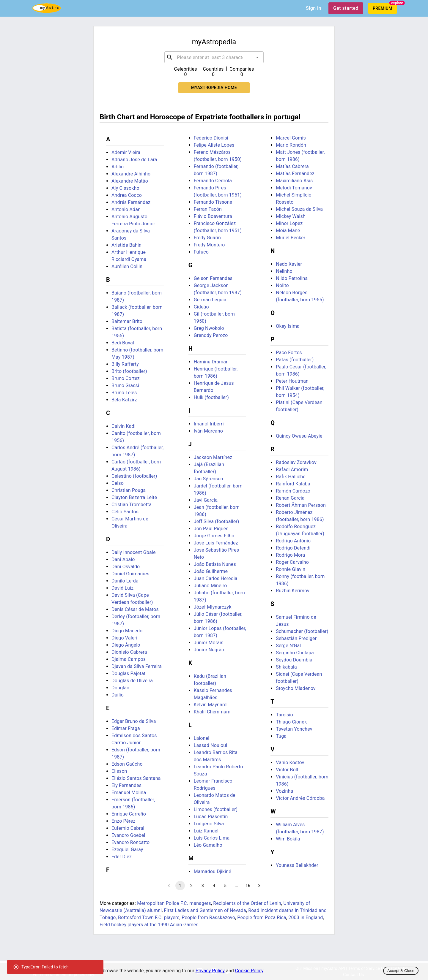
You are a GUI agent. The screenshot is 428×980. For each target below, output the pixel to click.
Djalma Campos (129, 659)
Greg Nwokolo (209, 328)
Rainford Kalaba (293, 484)
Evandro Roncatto (130, 842)
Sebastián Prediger (296, 638)
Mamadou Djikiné (213, 871)
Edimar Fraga (126, 728)
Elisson (119, 771)
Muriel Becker (291, 238)
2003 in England (306, 918)
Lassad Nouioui (211, 745)
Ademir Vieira (126, 152)
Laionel (202, 738)
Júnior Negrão (209, 650)
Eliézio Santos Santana (136, 778)
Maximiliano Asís (294, 181)
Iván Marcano (208, 431)
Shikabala (286, 667)
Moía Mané (288, 231)
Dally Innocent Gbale (134, 552)
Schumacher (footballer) (302, 631)
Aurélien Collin (127, 266)
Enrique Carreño (129, 814)
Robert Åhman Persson (301, 505)
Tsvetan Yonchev (294, 729)
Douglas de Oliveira (132, 681)
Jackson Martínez (213, 457)
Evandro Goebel (128, 835)
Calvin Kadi (123, 426)
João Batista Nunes (215, 564)
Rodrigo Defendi (293, 548)
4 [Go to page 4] (214, 886)
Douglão (120, 688)
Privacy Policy (210, 971)
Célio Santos (125, 512)
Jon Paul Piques (211, 529)
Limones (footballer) (216, 809)
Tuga (281, 736)
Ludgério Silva (209, 824)
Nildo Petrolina (292, 278)
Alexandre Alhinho (131, 174)
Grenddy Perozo (211, 335)
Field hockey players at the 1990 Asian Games (149, 925)
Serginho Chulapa (295, 653)
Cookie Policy (249, 971)
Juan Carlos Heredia (216, 578)
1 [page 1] (180, 886)
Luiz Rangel (206, 831)
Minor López (289, 223)
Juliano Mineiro (210, 586)
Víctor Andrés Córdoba (300, 798)
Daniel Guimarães (130, 574)
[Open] (257, 57)
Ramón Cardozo (293, 491)
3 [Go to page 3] (203, 886)
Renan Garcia (290, 498)
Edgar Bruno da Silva (134, 721)
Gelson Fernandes (213, 278)
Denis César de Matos (135, 609)
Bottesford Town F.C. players (149, 918)
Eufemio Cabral (128, 828)
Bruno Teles (124, 393)
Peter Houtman (292, 381)
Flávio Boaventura (213, 216)
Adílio (118, 167)
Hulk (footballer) (211, 397)
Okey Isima (288, 326)
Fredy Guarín (207, 238)
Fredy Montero (209, 245)
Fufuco (201, 252)
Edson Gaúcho (127, 764)
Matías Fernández (295, 174)
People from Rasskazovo (208, 918)
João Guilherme (211, 571)
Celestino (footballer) (134, 476)
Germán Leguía (210, 300)
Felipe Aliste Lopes (214, 145)
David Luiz (122, 588)
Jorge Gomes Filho (214, 536)
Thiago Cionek (291, 722)
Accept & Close (401, 971)
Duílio (118, 695)
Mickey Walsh (291, 216)
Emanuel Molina (129, 793)
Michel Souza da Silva (299, 209)
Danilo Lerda (125, 581)
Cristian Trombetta (132, 505)
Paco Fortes (289, 353)
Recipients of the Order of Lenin (247, 903)
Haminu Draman (211, 362)
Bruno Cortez (126, 378)
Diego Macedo (127, 631)
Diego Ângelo (126, 645)
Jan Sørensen (209, 479)
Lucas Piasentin (211, 817)
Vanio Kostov (290, 763)
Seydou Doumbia (294, 660)
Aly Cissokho (125, 188)
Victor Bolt (287, 770)
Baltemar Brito (127, 321)
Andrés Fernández (131, 202)
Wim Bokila (288, 839)
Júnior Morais (209, 643)
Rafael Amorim (292, 470)
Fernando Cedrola (213, 181)
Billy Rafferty (125, 364)
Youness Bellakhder (297, 865)
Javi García (206, 500)
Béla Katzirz (124, 400)
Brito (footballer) (129, 371)
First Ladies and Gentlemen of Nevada (205, 910)
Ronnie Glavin (291, 569)
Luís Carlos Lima (212, 838)
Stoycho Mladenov (296, 688)
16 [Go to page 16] (248, 886)
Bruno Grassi (125, 385)
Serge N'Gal (288, 646)
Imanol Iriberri (209, 424)
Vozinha (284, 791)
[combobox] (214, 57)
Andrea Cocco (127, 195)
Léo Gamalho (208, 845)
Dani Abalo (123, 559)
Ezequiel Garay (127, 850)
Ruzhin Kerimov (293, 591)
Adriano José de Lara (134, 160)
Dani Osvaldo (126, 567)
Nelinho (284, 271)
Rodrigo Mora (290, 555)
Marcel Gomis (291, 138)
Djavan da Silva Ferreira (137, 666)
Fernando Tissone (213, 202)
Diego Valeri (124, 638)
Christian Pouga (129, 490)
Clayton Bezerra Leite (134, 497)
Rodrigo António (293, 541)
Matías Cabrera (292, 166)
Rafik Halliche (291, 477)
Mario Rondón (291, 145)
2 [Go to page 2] (191, 886)
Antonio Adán (126, 209)
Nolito (282, 285)
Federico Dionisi (211, 138)
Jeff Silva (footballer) (217, 521)
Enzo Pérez (123, 821)
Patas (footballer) (295, 360)
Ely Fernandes (126, 785)
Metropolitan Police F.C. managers (174, 903)
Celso (118, 483)
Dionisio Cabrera (129, 652)
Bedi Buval (123, 343)
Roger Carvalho (292, 562)
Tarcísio (284, 715)
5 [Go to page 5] (225, 886)
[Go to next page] (259, 886)
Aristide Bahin (126, 245)
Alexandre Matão (130, 181)
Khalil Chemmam (212, 712)
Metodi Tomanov (294, 188)
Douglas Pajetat (129, 673)
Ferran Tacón (208, 209)
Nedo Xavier (289, 264)
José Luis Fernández (216, 543)
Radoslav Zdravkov (296, 462)
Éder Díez (122, 857)
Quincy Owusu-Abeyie (299, 436)
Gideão (201, 307)
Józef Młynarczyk (213, 607)
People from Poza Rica (262, 918)
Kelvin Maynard (210, 705)
